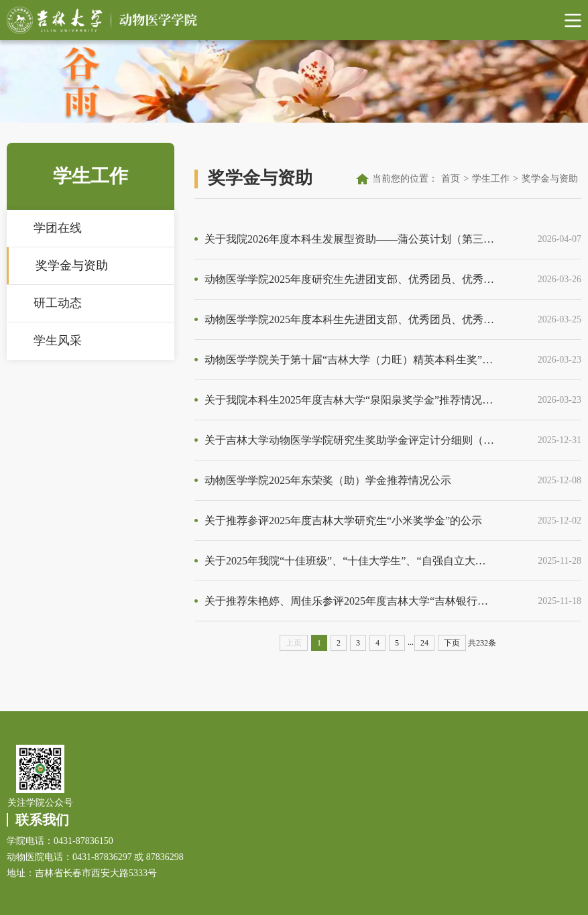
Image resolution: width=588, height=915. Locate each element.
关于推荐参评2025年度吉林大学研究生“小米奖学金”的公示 (343, 521)
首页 (451, 179)
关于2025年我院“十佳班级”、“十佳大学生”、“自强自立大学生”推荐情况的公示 (350, 561)
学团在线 (58, 228)
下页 (452, 643)
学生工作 (491, 179)
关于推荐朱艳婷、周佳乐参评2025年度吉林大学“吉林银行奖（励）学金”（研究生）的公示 (350, 601)
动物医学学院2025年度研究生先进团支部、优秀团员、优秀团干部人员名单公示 (350, 279)
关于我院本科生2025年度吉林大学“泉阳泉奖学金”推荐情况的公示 (350, 400)
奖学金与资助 (72, 265)
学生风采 (58, 341)
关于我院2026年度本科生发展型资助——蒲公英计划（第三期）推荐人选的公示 (350, 239)
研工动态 (58, 303)
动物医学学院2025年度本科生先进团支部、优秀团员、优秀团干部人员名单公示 (350, 319)
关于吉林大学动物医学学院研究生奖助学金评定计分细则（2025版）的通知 (350, 440)
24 (424, 643)
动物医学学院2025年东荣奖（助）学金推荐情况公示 (328, 480)
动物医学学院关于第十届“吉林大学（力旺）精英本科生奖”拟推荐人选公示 (350, 360)
